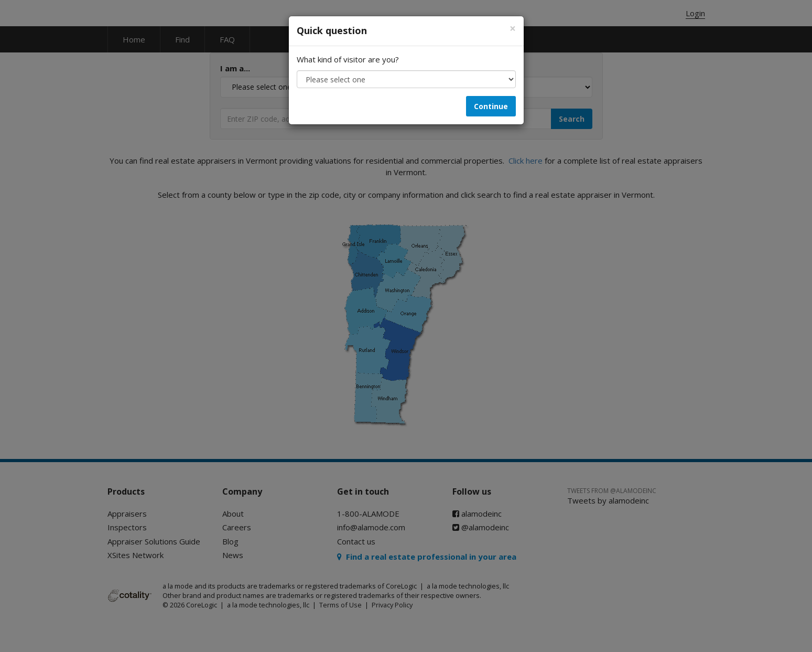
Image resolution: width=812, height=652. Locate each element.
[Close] (513, 29)
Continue (491, 106)
